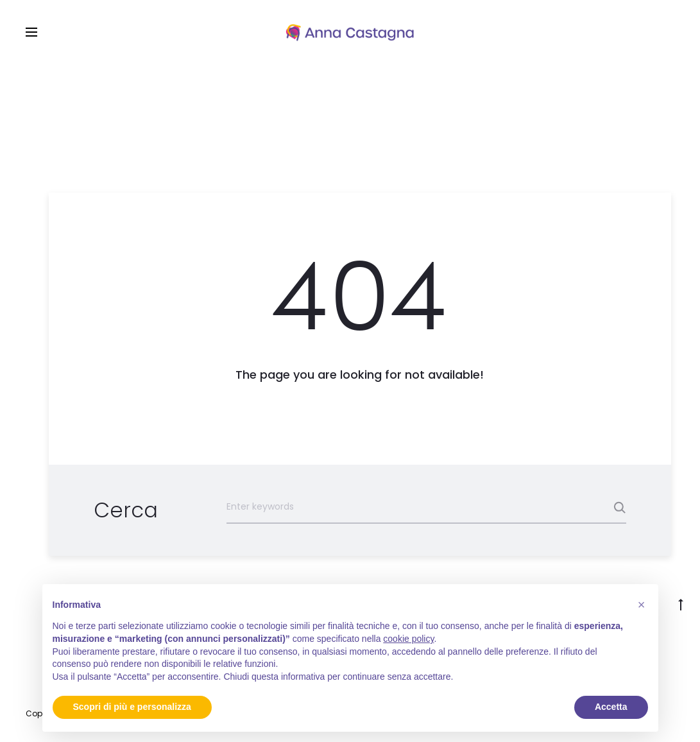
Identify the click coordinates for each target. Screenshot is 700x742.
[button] (642, 605)
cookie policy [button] (408, 639)
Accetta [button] (611, 707)
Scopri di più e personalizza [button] (132, 707)
